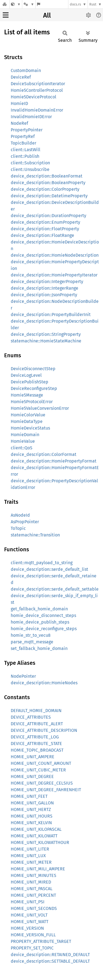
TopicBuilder (23, 143)
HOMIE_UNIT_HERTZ (31, 809)
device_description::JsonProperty (44, 295)
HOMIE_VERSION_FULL (33, 935)
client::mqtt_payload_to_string (42, 563)
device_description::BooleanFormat (47, 176)
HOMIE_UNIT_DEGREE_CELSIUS (42, 783)
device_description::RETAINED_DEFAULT (50, 955)
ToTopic (18, 528)
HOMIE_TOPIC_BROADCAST (37, 750)
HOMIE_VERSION (27, 928)
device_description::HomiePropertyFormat (54, 461)
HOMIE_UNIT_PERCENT (33, 895)
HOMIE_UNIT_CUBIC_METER (38, 770)
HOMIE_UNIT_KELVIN (31, 823)
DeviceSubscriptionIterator (38, 84)
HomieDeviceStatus (30, 428)
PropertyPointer (27, 130)
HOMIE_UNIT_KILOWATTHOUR (40, 842)
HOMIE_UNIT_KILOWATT (34, 836)
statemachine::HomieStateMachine (46, 341)
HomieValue (23, 441)
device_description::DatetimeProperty (49, 196)
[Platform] (29, 4)
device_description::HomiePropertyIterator (54, 275)
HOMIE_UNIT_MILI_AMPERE (38, 869)
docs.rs (75, 4)
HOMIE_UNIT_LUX (28, 856)
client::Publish (25, 156)
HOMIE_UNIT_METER (31, 862)
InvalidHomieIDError (31, 117)
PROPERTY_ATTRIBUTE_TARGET (41, 941)
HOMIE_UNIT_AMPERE (33, 757)
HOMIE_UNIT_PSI (28, 902)
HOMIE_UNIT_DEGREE (32, 776)
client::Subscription (30, 163)
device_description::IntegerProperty (47, 282)
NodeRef (19, 123)
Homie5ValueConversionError (40, 408)
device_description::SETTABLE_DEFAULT (50, 961)
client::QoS (22, 448)
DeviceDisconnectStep (33, 369)
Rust (93, 4)
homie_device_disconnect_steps (43, 615)
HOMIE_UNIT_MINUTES (34, 875)
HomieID (19, 103)
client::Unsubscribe (30, 169)
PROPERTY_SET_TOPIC (32, 948)
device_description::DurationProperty (48, 216)
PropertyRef (23, 136)
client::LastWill (26, 150)
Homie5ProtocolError (32, 402)
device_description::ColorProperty (45, 189)
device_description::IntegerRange (44, 288)
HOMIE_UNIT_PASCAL (32, 889)
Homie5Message (27, 395)
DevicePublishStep (30, 382)
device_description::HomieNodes (44, 683)
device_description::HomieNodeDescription (55, 255)
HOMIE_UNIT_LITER (30, 849)
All (47, 15)
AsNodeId (20, 515)
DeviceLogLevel (26, 375)
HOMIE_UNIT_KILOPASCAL (36, 829)
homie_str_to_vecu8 (31, 635)
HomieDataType (27, 421)
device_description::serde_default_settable (55, 589)
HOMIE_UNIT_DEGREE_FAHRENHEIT (46, 790)
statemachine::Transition (35, 535)
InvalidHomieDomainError (37, 110)
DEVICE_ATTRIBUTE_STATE (36, 744)
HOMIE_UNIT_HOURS (32, 816)
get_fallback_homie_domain (39, 609)
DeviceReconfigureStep (34, 388)
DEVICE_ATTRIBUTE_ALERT (37, 724)
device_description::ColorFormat (44, 454)
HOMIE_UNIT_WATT (30, 922)
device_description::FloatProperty (45, 229)
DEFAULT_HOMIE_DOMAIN (36, 711)
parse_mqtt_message (32, 642)
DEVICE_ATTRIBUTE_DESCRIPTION (44, 730)
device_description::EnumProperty (45, 222)
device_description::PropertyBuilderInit (51, 315)
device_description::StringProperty (46, 334)
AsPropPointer (25, 522)
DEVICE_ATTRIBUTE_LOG (35, 737)
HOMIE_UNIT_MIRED (31, 882)
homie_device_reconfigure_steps (44, 629)
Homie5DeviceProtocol (34, 97)
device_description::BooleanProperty (48, 183)
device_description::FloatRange (42, 235)
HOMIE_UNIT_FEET (29, 796)
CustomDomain (26, 70)
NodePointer (23, 676)
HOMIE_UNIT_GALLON (32, 803)
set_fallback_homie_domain (39, 648)
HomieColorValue (28, 415)
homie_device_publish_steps (40, 622)
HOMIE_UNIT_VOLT (29, 915)
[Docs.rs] (5, 4)
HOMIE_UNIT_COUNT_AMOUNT (41, 763)
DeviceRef (21, 77)
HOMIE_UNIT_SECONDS (34, 908)
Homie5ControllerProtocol (37, 90)
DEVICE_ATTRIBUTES (31, 717)
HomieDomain (25, 435)
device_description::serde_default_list (49, 569)
